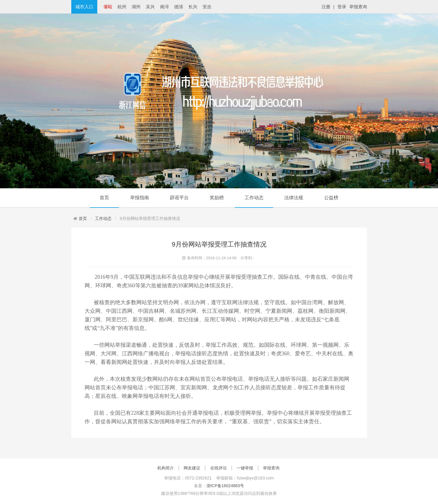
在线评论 (219, 468)
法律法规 (294, 198)
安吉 (207, 7)
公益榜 (331, 198)
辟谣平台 (179, 198)
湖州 (136, 7)
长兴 (193, 7)
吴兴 (150, 7)
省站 (108, 7)
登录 (342, 7)
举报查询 (358, 7)
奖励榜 (217, 198)
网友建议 (192, 468)
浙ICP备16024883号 (225, 486)
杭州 (122, 7)
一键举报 (245, 468)
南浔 (164, 7)
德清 (179, 7)
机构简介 (166, 468)
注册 (326, 7)
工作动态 (254, 198)
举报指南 (140, 198)
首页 (104, 198)
